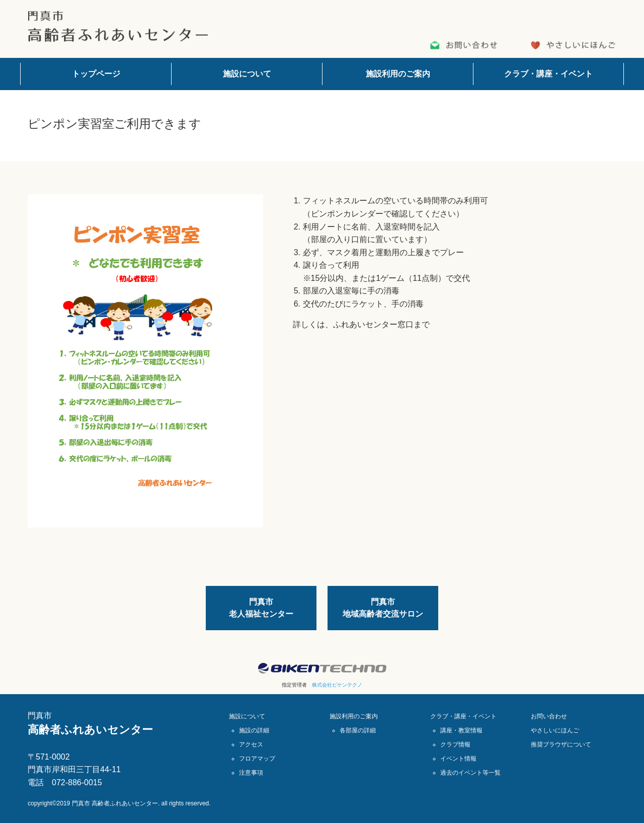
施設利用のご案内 (398, 74)
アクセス (251, 744)
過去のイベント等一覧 (470, 773)
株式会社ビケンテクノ (337, 685)
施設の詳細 (254, 730)
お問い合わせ (549, 716)
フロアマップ (257, 759)
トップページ (96, 74)
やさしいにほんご (555, 730)
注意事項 (251, 773)
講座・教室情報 (461, 730)
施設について (247, 74)
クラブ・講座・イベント (548, 74)
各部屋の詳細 (358, 730)
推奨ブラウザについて (561, 744)
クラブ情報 (455, 744)
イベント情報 (458, 759)
